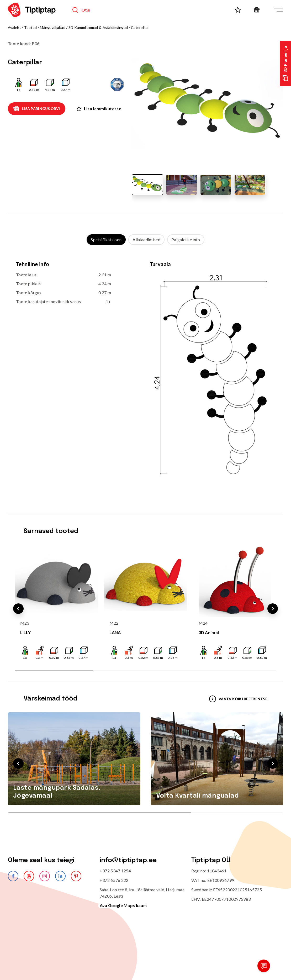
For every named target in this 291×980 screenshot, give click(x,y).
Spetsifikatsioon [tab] (106, 239)
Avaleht (14, 27)
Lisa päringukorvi (37, 109)
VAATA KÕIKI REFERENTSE (238, 699)
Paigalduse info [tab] (186, 239)
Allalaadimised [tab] (146, 239)
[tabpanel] (145, 374)
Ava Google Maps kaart (123, 905)
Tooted (31, 27)
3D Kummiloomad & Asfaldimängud (98, 27)
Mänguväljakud (53, 27)
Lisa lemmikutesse (99, 109)
